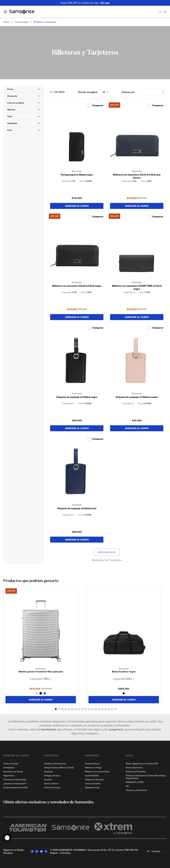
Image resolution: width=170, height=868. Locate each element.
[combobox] (156, 851)
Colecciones (21, 22)
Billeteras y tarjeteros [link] (45, 22)
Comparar (96, 105)
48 (106, 92)
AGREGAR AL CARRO (41, 700)
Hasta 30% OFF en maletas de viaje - (85, 3)
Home (6, 22)
